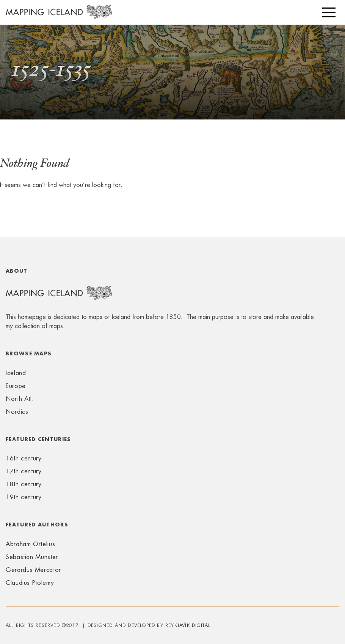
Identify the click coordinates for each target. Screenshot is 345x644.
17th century (24, 471)
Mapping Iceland (59, 16)
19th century (24, 497)
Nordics (17, 412)
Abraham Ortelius (30, 544)
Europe (16, 386)
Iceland (16, 373)
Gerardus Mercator (33, 570)
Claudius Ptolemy (30, 583)
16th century (24, 458)
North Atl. (20, 399)
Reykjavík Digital (188, 625)
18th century (24, 484)
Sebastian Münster (32, 557)
